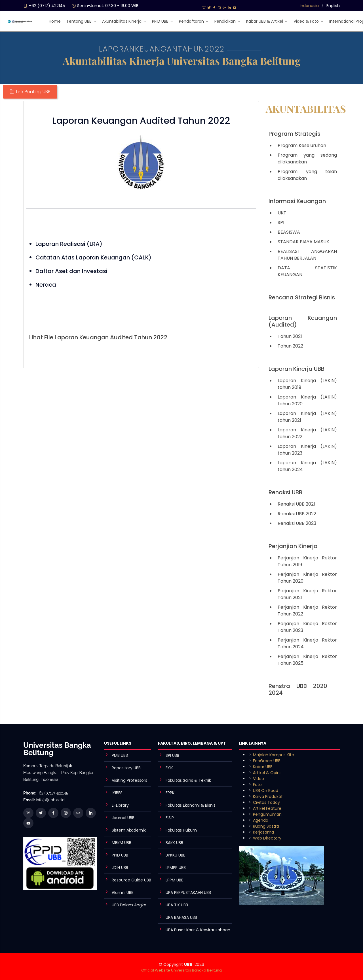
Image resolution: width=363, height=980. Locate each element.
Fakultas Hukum (181, 830)
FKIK (169, 768)
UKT (282, 213)
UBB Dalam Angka (129, 905)
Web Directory (267, 838)
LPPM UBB (175, 880)
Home (55, 21)
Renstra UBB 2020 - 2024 (303, 689)
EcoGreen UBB (267, 761)
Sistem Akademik (129, 830)
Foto (257, 785)
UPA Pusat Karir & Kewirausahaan (198, 930)
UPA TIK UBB (177, 905)
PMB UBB (120, 755)
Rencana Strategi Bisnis (302, 297)
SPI (281, 222)
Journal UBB (123, 818)
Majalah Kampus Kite (274, 755)
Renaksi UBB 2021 (296, 504)
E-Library (120, 805)
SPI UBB (172, 755)
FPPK (170, 793)
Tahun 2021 (290, 336)
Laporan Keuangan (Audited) (303, 321)
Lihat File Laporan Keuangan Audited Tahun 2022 (98, 337)
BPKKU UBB (176, 855)
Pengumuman (267, 814)
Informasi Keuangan (297, 201)
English (333, 6)
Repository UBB (126, 768)
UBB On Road (266, 791)
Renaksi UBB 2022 (297, 514)
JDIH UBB (120, 868)
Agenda (261, 820)
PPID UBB (120, 855)
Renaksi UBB (285, 492)
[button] (30, 92)
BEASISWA (289, 232)
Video (258, 779)
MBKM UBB (122, 843)
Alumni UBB (123, 892)
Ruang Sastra (266, 826)
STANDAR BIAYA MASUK (303, 242)
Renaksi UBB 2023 (297, 523)
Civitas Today (266, 802)
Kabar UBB (263, 767)
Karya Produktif (268, 796)
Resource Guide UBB (131, 880)
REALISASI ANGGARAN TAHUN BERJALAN (307, 255)
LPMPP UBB (176, 868)
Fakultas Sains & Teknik (188, 780)
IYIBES (117, 793)
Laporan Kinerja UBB (296, 369)
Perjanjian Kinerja (293, 546)
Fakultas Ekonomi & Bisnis (191, 805)
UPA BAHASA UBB (181, 917)
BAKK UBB (174, 843)
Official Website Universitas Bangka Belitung (181, 970)
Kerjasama (263, 832)
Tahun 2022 (290, 346)
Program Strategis (295, 134)
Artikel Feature (267, 808)
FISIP (170, 818)
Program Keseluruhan (302, 145)
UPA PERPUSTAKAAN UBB (188, 892)
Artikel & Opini (267, 773)
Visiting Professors (129, 780)
